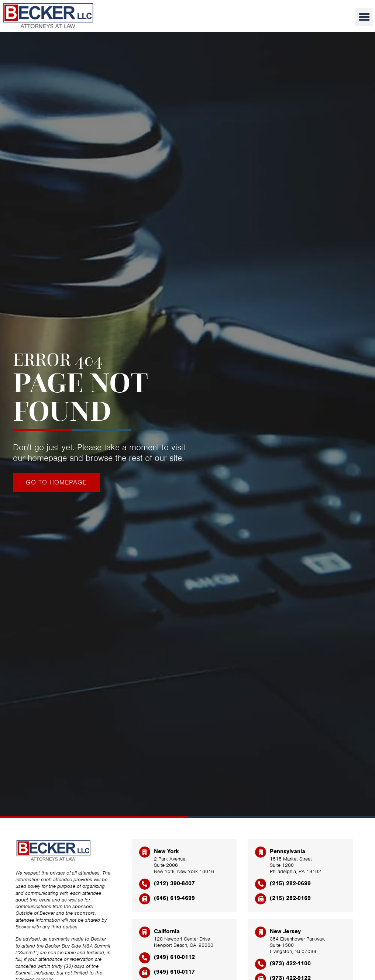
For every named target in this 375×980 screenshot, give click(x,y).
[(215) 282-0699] (261, 884)
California (167, 931)
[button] (364, 17)
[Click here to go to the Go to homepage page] (56, 483)
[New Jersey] (261, 932)
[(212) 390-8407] (145, 884)
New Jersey (285, 931)
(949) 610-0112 (174, 957)
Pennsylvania (288, 851)
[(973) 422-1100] (261, 964)
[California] (145, 932)
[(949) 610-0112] (145, 958)
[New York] (145, 852)
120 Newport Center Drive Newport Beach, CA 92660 (184, 942)
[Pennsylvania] (261, 852)
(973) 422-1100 (290, 963)
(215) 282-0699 (290, 883)
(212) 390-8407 (174, 883)
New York (166, 851)
